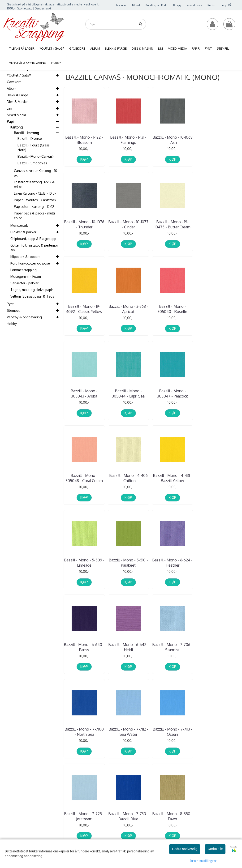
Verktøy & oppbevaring (24, 317)
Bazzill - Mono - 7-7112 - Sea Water (172, 563)
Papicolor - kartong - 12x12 (34, 207)
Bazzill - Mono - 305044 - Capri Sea (173, 309)
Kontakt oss (194, 5)
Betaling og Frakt (157, 5)
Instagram (228, 793)
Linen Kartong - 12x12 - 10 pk (35, 193)
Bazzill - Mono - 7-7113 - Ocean (217, 563)
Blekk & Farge (17, 95)
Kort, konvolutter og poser (31, 263)
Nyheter (121, 5)
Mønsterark (19, 225)
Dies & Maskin (18, 102)
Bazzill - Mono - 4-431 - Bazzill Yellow (173, 393)
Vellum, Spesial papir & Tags (32, 296)
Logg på (219, 737)
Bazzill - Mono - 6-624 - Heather (128, 478)
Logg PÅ (226, 5)
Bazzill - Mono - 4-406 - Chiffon (128, 393)
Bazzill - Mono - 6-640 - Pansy (173, 478)
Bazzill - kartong (26, 133)
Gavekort (14, 82)
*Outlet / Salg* (19, 75)
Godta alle (215, 849)
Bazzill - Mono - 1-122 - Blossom (84, 140)
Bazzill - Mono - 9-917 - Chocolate (217, 647)
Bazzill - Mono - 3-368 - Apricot (217, 224)
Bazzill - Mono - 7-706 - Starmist (84, 563)
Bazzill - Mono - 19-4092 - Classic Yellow (173, 224)
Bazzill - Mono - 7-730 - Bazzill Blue (128, 647)
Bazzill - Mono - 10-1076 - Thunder (217, 140)
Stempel (13, 310)
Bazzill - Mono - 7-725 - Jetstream (84, 647)
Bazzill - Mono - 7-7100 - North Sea (128, 563)
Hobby (12, 324)
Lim (9, 108)
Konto (211, 5)
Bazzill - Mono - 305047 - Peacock (217, 309)
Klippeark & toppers (25, 257)
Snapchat (227, 810)
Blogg (177, 5)
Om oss (219, 724)
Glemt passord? (180, 760)
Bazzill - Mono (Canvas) (35, 156)
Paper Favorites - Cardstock (35, 200)
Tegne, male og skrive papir (32, 290)
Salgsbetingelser (224, 756)
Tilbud (136, 5)
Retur (217, 750)
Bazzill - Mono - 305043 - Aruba (128, 309)
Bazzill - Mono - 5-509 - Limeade (217, 393)
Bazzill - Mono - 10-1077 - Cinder (84, 224)
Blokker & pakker (23, 232)
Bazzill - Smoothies (32, 163)
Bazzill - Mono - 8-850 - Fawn (172, 647)
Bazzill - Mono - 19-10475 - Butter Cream (128, 224)
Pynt (10, 304)
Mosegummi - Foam (26, 276)
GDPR (218, 762)
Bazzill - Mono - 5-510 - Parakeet (84, 478)
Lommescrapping (24, 270)
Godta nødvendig (185, 849)
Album (12, 88)
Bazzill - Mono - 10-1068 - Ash (173, 140)
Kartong (17, 127)
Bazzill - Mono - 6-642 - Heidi (217, 478)
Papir (11, 122)
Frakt (217, 743)
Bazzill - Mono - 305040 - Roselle (84, 309)
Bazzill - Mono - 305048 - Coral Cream (84, 393)
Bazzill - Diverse (30, 139)
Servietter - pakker (24, 283)
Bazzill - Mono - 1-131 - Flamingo (128, 140)
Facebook (228, 785)
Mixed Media (16, 115)
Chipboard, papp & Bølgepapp (33, 239)
